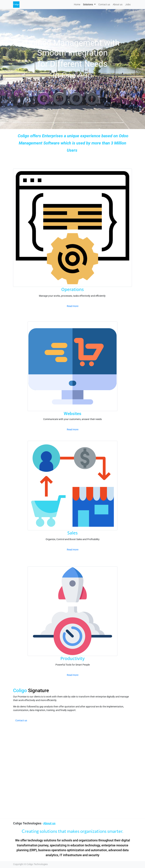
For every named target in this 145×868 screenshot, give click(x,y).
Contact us (21, 720)
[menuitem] (77, 5)
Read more (73, 306)
